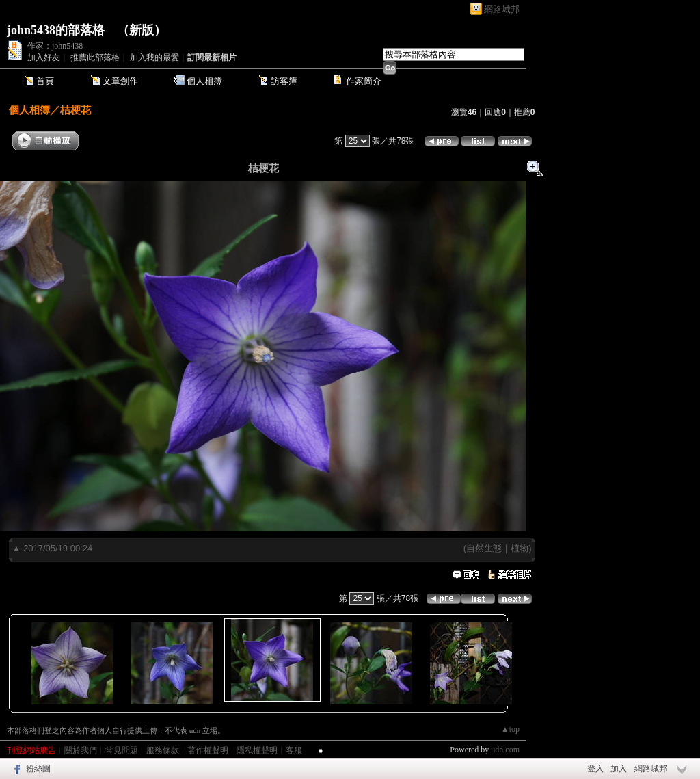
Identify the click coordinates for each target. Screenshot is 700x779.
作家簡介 (364, 81)
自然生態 (484, 548)
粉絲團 (38, 769)
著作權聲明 (208, 750)
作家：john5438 (55, 46)
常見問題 (122, 750)
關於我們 (81, 750)
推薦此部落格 (95, 57)
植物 (520, 548)
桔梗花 (76, 110)
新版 (142, 30)
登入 (595, 769)
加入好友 (44, 57)
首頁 (45, 81)
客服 (294, 750)
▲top (510, 729)
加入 (619, 769)
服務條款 (163, 750)
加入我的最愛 (154, 57)
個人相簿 (204, 81)
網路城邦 (502, 9)
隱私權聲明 (257, 750)
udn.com (505, 750)
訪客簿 (284, 81)
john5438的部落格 (56, 30)
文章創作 (120, 81)
